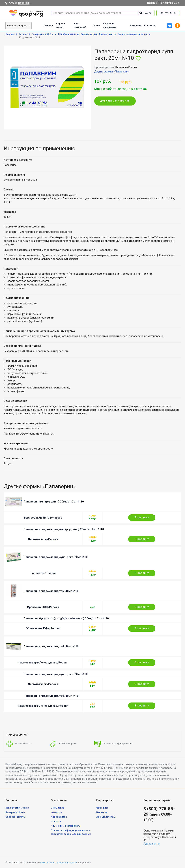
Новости (56, 821)
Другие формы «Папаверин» (112, 72)
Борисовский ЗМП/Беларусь (43, 518)
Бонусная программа (110, 25)
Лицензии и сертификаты (66, 826)
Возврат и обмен (15, 812)
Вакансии (135, 25)
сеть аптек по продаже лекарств (59, 862)
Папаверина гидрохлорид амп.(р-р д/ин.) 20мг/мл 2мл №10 (64, 529)
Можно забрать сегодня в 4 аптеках (121, 89)
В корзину (142, 517)
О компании (58, 808)
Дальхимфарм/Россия (43, 539)
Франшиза (102, 808)
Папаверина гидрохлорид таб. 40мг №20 (51, 646)
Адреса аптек (60, 25)
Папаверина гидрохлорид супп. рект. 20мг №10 (56, 557)
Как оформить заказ (17, 808)
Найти (146, 13)
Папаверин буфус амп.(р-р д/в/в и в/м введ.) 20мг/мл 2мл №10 (66, 618)
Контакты (150, 25)
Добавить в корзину (115, 101)
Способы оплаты (15, 817)
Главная (48, 25)
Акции (96, 25)
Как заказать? (80, 25)
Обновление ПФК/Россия (43, 628)
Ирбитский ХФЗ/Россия (43, 607)
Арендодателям (106, 817)
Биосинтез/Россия (43, 573)
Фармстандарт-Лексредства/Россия (43, 663)
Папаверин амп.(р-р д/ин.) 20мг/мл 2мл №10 (54, 502)
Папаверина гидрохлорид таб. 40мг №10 (51, 591)
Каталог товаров (17, 26)
